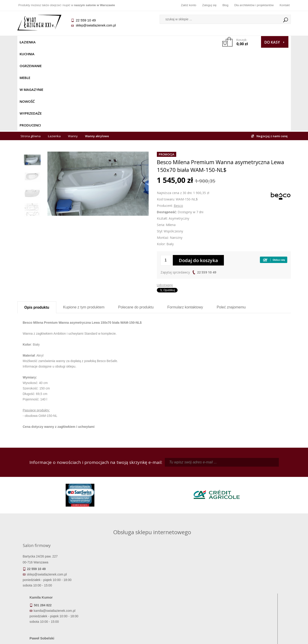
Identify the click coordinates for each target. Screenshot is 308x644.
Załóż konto (189, 5)
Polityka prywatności (120, 601)
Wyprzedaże (166, 42)
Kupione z (84, 224)
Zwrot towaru (51, 607)
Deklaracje (51, 614)
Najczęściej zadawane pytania (120, 588)
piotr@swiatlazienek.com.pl (229, 479)
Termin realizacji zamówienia (51, 582)
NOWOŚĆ (142, 42)
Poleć (231, 224)
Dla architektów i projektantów (254, 5)
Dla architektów (257, 594)
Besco (178, 122)
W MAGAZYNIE (117, 42)
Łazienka (28, 42)
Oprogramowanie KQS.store (271, 638)
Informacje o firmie (257, 588)
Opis (37, 224)
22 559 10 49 (207, 189)
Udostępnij (165, 202)
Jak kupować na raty (120, 594)
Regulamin (120, 582)
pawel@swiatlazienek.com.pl (122, 520)
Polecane (136, 224)
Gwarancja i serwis (51, 601)
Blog (225, 5)
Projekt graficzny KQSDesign (226, 638)
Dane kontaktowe (256, 582)
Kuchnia (48, 42)
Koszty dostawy (51, 594)
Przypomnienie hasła (188, 594)
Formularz (185, 224)
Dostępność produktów (51, 588)
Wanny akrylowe (97, 53)
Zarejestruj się (188, 588)
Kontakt (285, 5)
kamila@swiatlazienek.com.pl (122, 479)
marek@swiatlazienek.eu (227, 503)
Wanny (73, 53)
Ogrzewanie (72, 42)
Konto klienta (188, 601)
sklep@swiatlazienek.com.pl (96, 25)
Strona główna (31, 53)
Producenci (193, 42)
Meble (94, 42)
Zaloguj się (209, 5)
